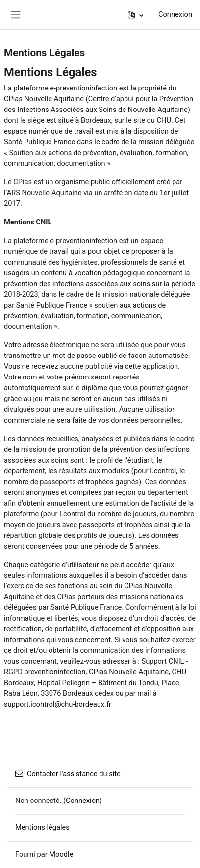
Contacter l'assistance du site (68, 774)
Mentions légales (42, 827)
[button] (136, 15)
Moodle (61, 854)
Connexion (175, 14)
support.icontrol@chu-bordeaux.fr (58, 704)
